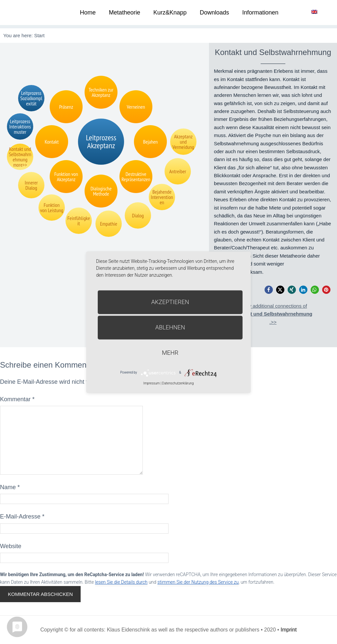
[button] (269, 290)
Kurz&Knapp (170, 13)
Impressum (151, 383)
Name (10, 487)
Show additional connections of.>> (273, 314)
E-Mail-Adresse (22, 517)
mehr (170, 353)
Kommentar (17, 399)
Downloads (214, 13)
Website (11, 546)
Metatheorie (125, 13)
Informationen (260, 13)
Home (88, 13)
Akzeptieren (170, 302)
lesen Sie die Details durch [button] (121, 582)
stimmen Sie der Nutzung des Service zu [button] (198, 582)
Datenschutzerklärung (178, 383)
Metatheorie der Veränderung (25, 12)
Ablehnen (170, 327)
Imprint (289, 630)
